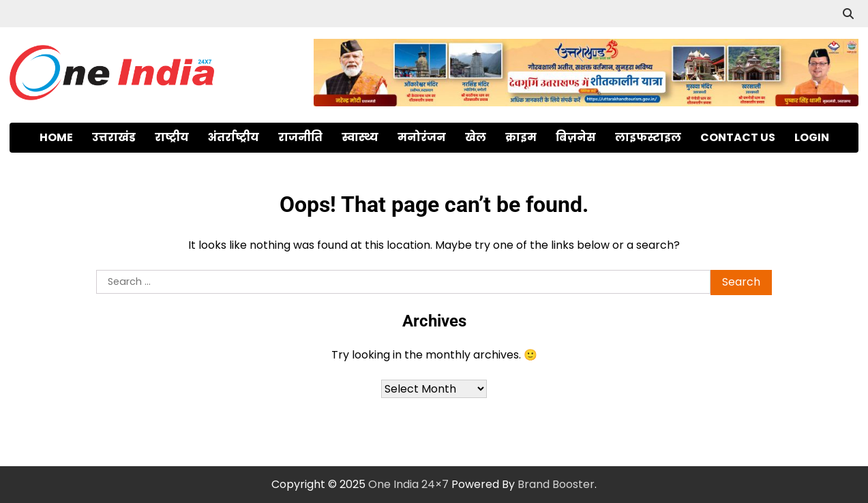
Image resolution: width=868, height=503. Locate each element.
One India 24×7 (408, 484)
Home (56, 137)
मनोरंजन (422, 137)
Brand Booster (556, 484)
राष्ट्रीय (172, 137)
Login (812, 137)
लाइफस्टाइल (648, 137)
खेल (476, 137)
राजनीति (300, 137)
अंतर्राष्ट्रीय (234, 137)
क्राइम (521, 137)
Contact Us (738, 137)
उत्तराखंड (114, 137)
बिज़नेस (576, 137)
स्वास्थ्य (360, 137)
